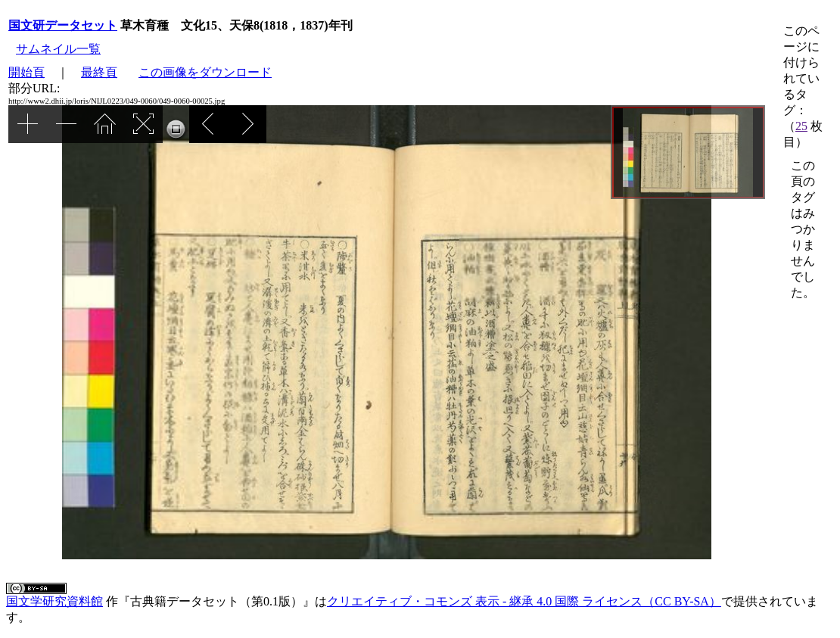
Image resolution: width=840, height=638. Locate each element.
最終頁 (99, 72)
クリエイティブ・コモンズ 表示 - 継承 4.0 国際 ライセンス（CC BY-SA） (524, 601)
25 (801, 126)
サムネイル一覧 (58, 49)
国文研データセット (63, 25)
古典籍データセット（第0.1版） (216, 601)
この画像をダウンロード (205, 72)
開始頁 (26, 72)
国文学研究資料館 (54, 601)
